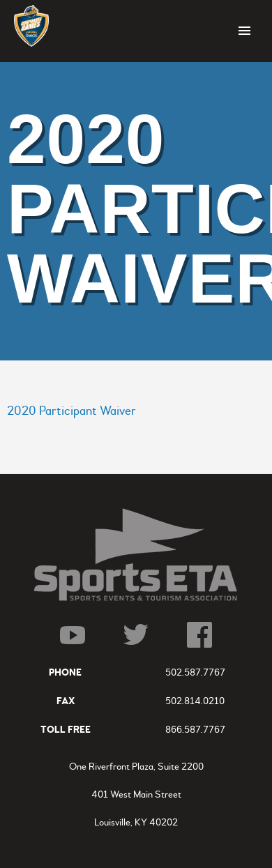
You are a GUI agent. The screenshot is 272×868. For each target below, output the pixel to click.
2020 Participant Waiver (71, 411)
